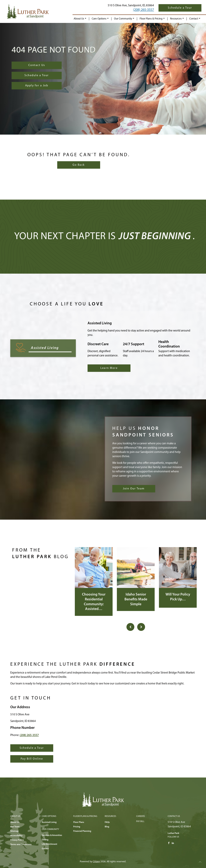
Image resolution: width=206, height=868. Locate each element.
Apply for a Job (37, 86)
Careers (141, 816)
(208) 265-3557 (143, 10)
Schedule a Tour (180, 8)
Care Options (99, 19)
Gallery (45, 849)
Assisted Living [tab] (45, 348)
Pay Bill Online (32, 759)
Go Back (79, 165)
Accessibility (16, 836)
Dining (45, 840)
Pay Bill (140, 821)
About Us (79, 19)
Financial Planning (82, 831)
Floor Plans (79, 822)
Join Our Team (134, 489)
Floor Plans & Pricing (151, 19)
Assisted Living (49, 822)
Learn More (109, 368)
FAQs (107, 822)
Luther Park (173, 833)
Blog (107, 827)
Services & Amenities (52, 835)
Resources (176, 19)
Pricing (77, 827)
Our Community (123, 19)
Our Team (15, 827)
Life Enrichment (49, 844)
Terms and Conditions (21, 845)
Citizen (96, 862)
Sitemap (14, 831)
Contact (194, 19)
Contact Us (37, 65)
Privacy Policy (17, 840)
